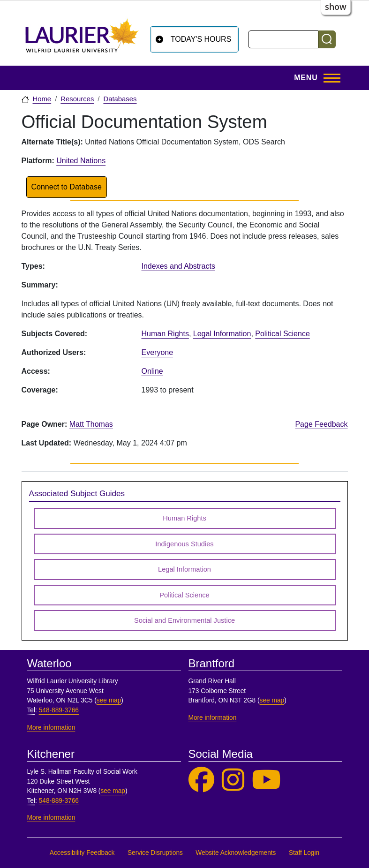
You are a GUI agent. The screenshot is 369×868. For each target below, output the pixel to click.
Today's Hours (201, 39)
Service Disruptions (155, 853)
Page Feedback (321, 424)
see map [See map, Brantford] (272, 700)
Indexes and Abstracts (178, 266)
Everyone (158, 352)
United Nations (81, 161)
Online (152, 371)
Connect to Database (67, 187)
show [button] (336, 7)
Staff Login (304, 853)
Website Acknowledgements (236, 853)
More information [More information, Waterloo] (51, 728)
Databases (120, 99)
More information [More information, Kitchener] (51, 818)
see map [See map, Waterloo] (109, 700)
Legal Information (222, 334)
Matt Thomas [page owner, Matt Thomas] (91, 424)
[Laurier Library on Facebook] (201, 780)
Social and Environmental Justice (184, 620)
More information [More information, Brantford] (213, 718)
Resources (77, 99)
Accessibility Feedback (82, 853)
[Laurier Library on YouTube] (266, 780)
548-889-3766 (59, 710)
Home (42, 99)
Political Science (282, 334)
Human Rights (165, 334)
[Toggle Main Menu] (314, 78)
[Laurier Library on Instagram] (233, 780)
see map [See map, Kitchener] (113, 791)
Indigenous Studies (184, 544)
